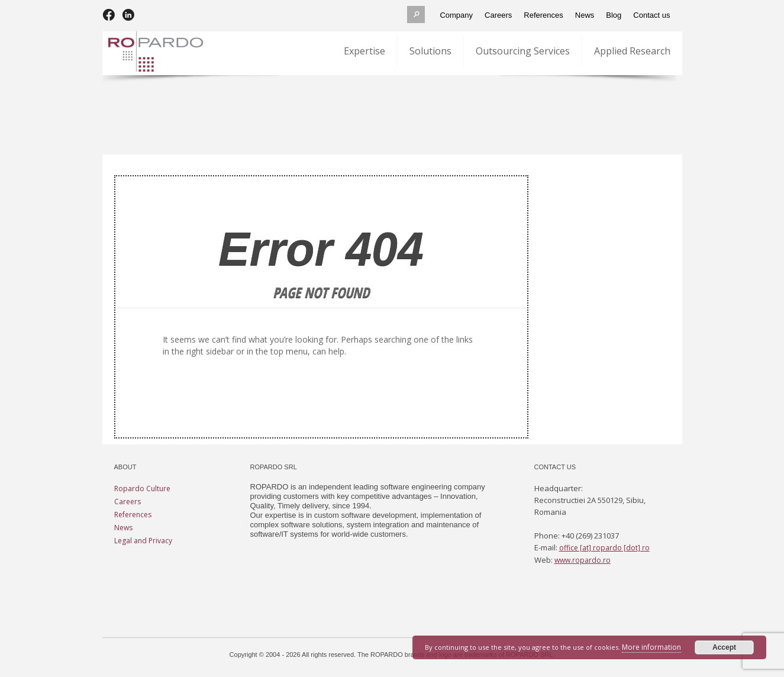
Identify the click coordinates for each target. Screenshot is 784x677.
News (123, 528)
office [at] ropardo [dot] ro (604, 548)
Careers (128, 502)
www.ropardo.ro (583, 560)
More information (651, 647)
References (133, 515)
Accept (724, 647)
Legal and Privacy (143, 541)
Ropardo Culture (142, 489)
